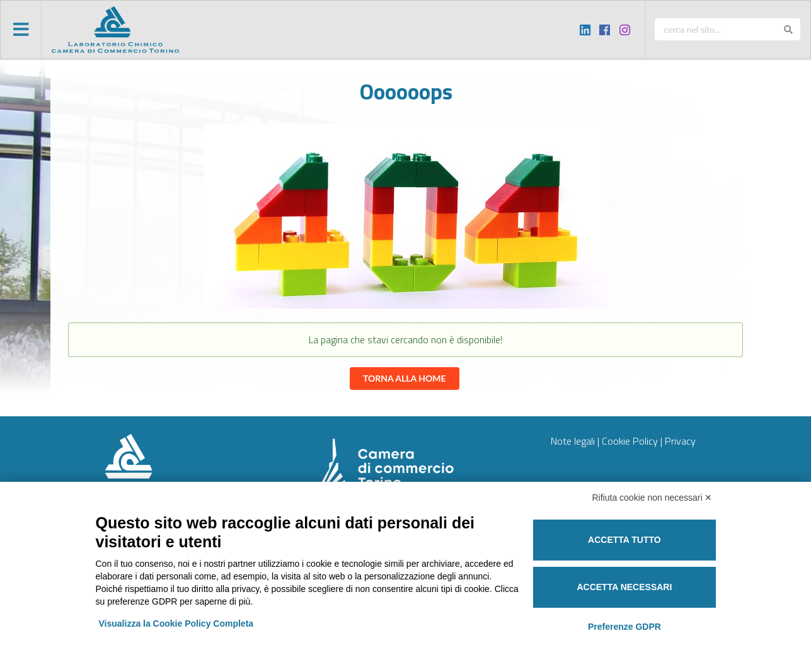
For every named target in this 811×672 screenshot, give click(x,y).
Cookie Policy (630, 441)
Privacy (680, 441)
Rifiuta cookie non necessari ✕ (653, 498)
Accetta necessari (624, 587)
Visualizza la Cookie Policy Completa (176, 624)
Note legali (573, 441)
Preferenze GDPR (624, 627)
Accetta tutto (624, 540)
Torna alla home (405, 378)
